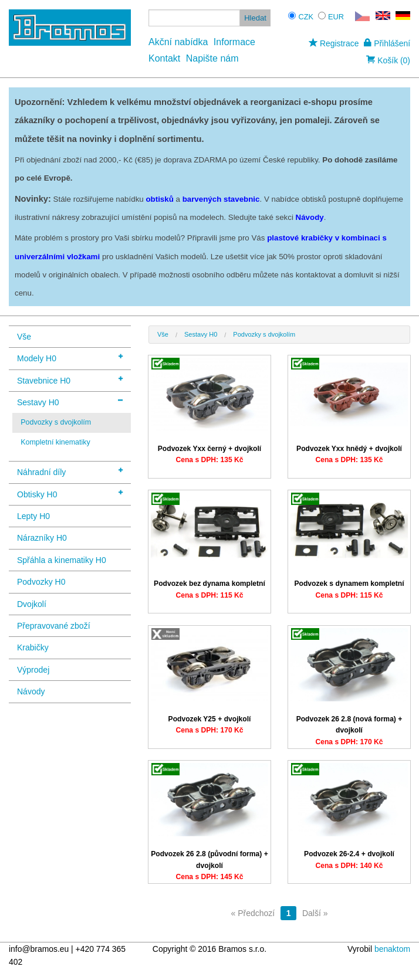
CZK (306, 17)
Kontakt (164, 58)
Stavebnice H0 (70, 380)
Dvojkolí (32, 604)
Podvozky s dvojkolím (56, 422)
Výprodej (33, 670)
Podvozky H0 (41, 582)
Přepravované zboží (54, 626)
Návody (31, 691)
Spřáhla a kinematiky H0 (62, 560)
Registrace (334, 43)
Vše (24, 337)
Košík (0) (388, 60)
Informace (234, 42)
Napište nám (212, 58)
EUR (336, 17)
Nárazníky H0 (42, 538)
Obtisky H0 (70, 494)
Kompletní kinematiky (55, 442)
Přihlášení (387, 43)
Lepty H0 (33, 516)
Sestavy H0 (70, 401)
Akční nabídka (178, 42)
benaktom (392, 949)
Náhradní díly (70, 471)
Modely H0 (70, 357)
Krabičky (33, 647)
